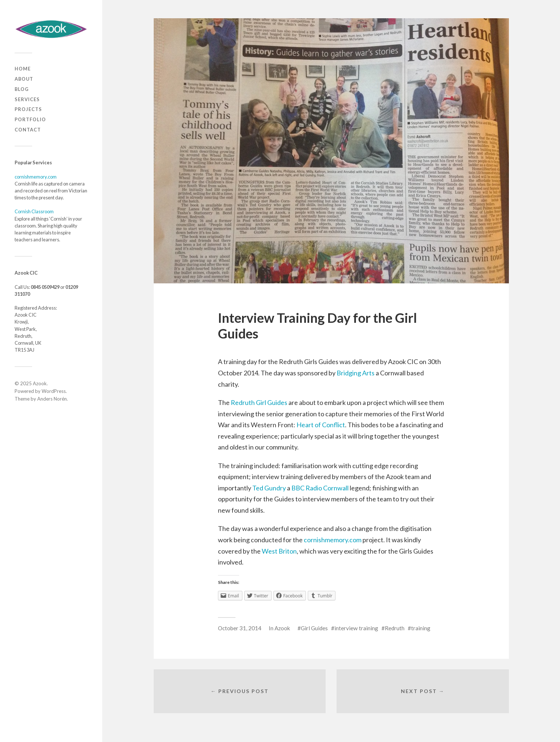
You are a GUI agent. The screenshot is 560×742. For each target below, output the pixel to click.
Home (23, 69)
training (421, 628)
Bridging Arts (356, 373)
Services (27, 99)
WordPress (54, 391)
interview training (356, 628)
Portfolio (30, 119)
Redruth (395, 628)
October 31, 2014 (240, 628)
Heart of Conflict (321, 425)
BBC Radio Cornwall (320, 488)
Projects (28, 109)
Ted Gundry (269, 488)
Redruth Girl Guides (259, 402)
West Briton (279, 551)
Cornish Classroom (34, 211)
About (24, 79)
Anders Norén (52, 399)
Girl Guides (314, 628)
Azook (40, 383)
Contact (28, 130)
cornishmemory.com (36, 177)
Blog (22, 89)
